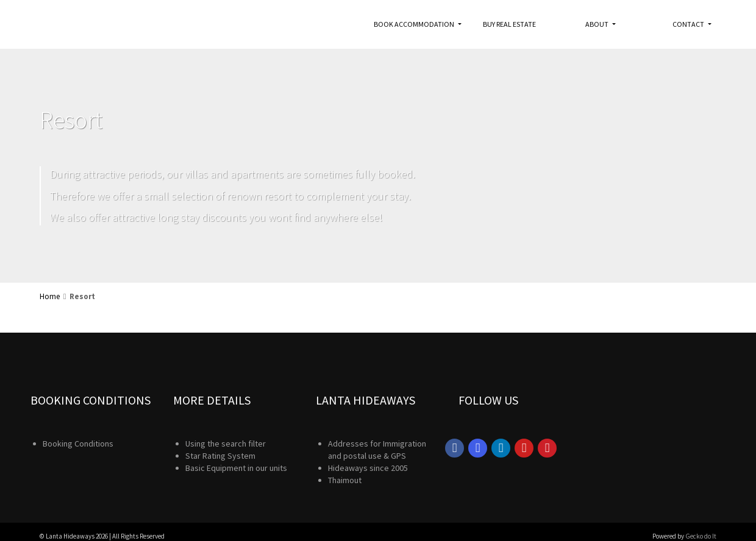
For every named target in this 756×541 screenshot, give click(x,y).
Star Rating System (220, 456)
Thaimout (345, 480)
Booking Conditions (78, 444)
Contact (689, 24)
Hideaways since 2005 (368, 468)
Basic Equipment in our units (236, 468)
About (597, 24)
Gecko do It (701, 536)
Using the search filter (226, 444)
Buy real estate (509, 24)
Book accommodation (415, 24)
